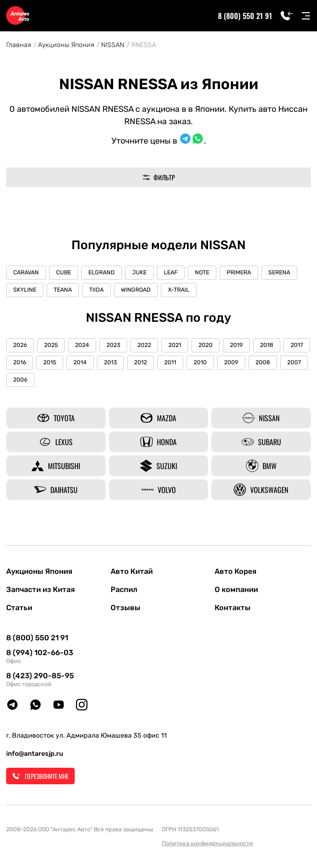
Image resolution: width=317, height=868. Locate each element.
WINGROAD (136, 290)
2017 (297, 345)
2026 (20, 345)
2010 (200, 362)
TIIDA (96, 290)
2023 (113, 345)
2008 (263, 362)
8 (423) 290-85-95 (40, 676)
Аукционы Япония (66, 45)
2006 (20, 380)
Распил (124, 590)
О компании (236, 590)
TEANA (63, 290)
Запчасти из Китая (40, 590)
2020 (206, 345)
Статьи (19, 608)
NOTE (202, 272)
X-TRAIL (179, 290)
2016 (20, 362)
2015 (50, 362)
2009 (231, 362)
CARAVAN (26, 272)
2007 (294, 362)
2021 (175, 345)
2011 (170, 362)
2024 (82, 345)
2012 (141, 362)
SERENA (279, 272)
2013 (110, 362)
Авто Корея (235, 571)
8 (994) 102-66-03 (40, 653)
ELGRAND (102, 272)
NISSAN (113, 45)
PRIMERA (239, 272)
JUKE (139, 272)
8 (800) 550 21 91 (245, 16)
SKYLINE (25, 290)
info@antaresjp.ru (35, 754)
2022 (144, 345)
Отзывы (125, 608)
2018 (267, 345)
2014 (80, 362)
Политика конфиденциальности (207, 843)
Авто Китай (132, 571)
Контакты (233, 608)
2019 (236, 345)
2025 (51, 345)
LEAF (171, 272)
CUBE (64, 272)
